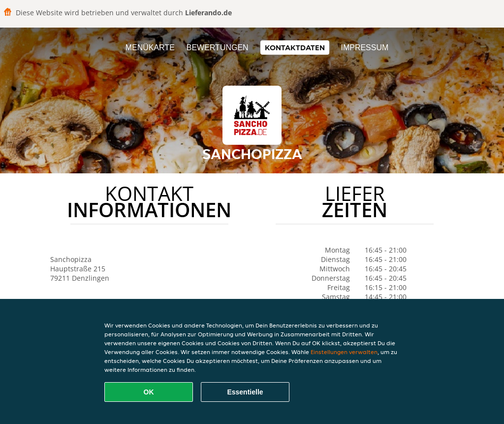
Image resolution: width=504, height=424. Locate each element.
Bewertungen (218, 48)
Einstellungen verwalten (344, 352)
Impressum (364, 48)
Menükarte (150, 48)
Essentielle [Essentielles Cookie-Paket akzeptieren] (245, 392)
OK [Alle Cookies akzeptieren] (149, 392)
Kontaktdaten (295, 48)
